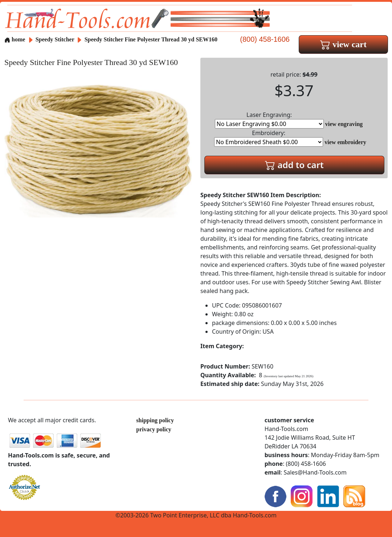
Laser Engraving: (269, 120)
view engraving (344, 124)
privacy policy (154, 429)
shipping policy (155, 420)
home (15, 39)
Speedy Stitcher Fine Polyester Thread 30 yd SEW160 (151, 39)
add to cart (294, 165)
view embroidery (345, 142)
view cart (343, 44)
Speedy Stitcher (56, 39)
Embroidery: (269, 138)
